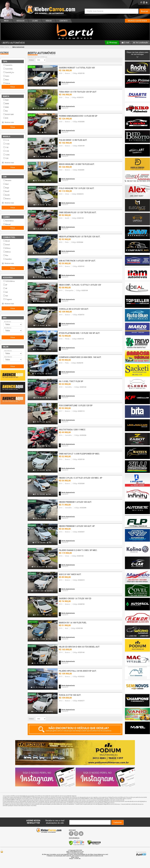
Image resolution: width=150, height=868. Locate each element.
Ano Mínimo (8, 322)
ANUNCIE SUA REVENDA (137, 21)
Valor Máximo (8, 357)
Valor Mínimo (8, 351)
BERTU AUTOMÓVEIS (12, 43)
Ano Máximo (8, 328)
